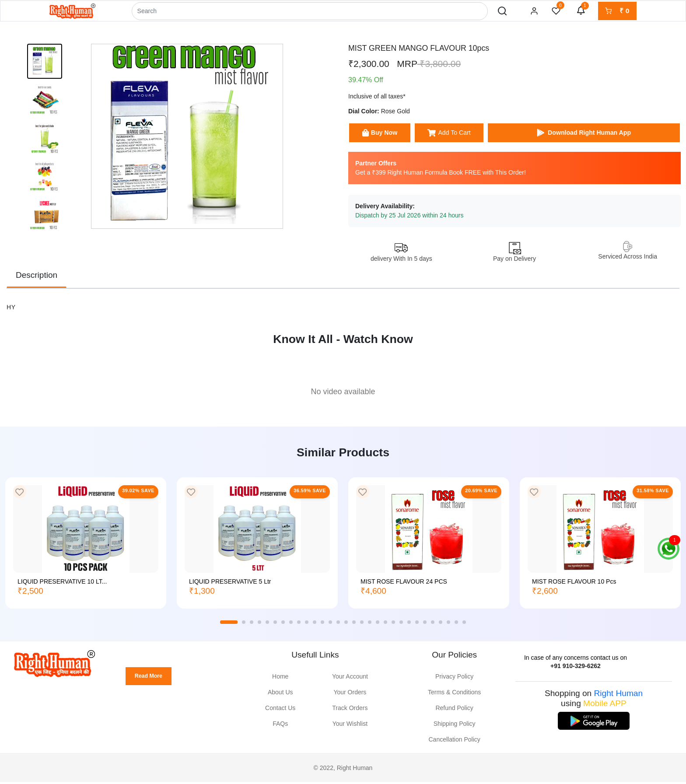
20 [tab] (385, 625)
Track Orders (350, 710)
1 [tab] (229, 625)
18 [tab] (370, 625)
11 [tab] (315, 625)
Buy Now (387, 135)
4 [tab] (259, 625)
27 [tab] (441, 625)
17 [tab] (362, 625)
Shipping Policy (455, 726)
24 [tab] (417, 625)
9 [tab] (299, 625)
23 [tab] (409, 625)
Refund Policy (454, 710)
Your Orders (350, 695)
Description (37, 278)
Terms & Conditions (454, 695)
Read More (152, 680)
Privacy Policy (454, 679)
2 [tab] (244, 625)
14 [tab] (338, 625)
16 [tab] (354, 625)
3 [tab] (252, 625)
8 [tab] (291, 625)
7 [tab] (283, 625)
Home (280, 679)
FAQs (280, 726)
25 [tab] (425, 625)
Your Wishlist (350, 726)
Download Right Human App (599, 135)
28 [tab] (448, 625)
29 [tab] (456, 625)
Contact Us (280, 710)
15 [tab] (346, 625)
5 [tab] (267, 625)
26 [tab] (433, 625)
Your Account (350, 679)
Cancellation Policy (455, 742)
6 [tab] (275, 625)
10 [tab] (307, 625)
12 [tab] (322, 625)
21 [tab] (393, 625)
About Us (280, 695)
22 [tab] (401, 625)
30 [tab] (464, 625)
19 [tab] (378, 625)
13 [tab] (330, 625)
